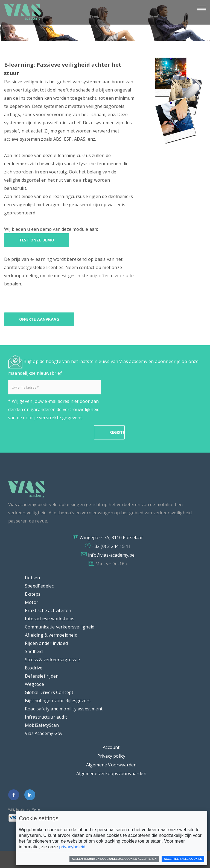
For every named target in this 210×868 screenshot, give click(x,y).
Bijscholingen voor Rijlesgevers (58, 701)
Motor (32, 602)
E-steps (33, 594)
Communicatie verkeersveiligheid (60, 627)
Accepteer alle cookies (183, 859)
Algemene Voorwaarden (111, 765)
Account (111, 747)
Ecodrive (34, 668)
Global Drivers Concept (49, 692)
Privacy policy (111, 756)
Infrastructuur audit (46, 717)
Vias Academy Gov (44, 733)
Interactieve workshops (50, 619)
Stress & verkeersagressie (52, 660)
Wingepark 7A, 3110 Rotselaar (111, 538)
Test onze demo (37, 240)
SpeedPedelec (39, 586)
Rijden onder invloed (46, 643)
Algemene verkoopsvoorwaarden (111, 773)
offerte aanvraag (39, 319)
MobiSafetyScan (42, 725)
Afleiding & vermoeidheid (51, 635)
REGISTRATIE (117, 432)
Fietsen (32, 578)
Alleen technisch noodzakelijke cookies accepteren (114, 859)
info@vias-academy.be (111, 555)
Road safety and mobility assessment (64, 709)
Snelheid (34, 651)
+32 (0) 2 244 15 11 (111, 546)
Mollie (36, 810)
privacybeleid (72, 847)
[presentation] (50, 432)
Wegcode (34, 684)
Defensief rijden (42, 676)
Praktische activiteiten (48, 610)
